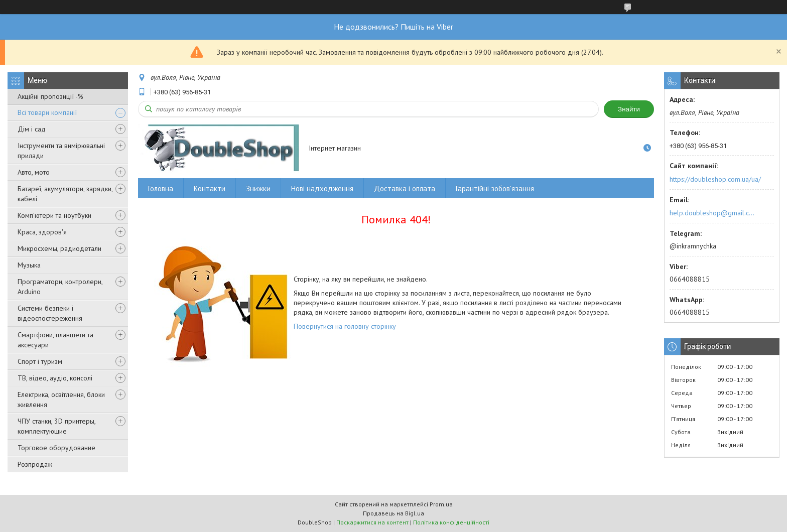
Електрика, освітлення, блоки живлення (61, 400)
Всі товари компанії (47, 112)
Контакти (210, 188)
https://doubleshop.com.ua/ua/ (715, 179)
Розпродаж (35, 464)
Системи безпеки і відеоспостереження (50, 313)
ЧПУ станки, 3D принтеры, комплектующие (56, 426)
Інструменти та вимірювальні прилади (61, 151)
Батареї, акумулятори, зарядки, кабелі (65, 194)
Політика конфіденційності (451, 522)
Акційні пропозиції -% (50, 96)
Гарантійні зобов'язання (495, 188)
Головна (161, 188)
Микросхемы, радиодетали (59, 248)
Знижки (258, 188)
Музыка (29, 265)
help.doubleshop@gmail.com (713, 213)
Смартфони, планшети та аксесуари (55, 340)
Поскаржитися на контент (372, 522)
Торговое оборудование (56, 448)
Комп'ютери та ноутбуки (54, 215)
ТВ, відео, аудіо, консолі (55, 378)
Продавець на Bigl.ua (393, 513)
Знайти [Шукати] (629, 109)
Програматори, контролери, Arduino (60, 287)
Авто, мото (34, 172)
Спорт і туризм (40, 361)
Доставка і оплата (405, 188)
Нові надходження (322, 188)
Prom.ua (441, 504)
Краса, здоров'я (42, 232)
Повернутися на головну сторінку (345, 326)
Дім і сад (32, 129)
